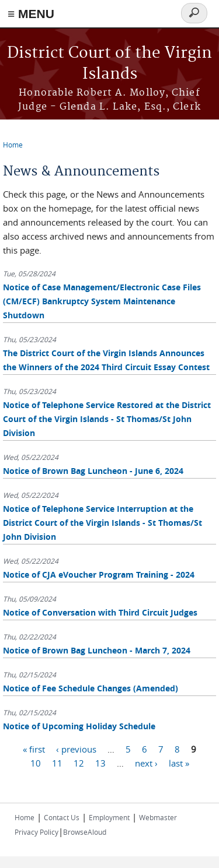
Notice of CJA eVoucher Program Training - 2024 (99, 574)
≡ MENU (31, 14)
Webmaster (158, 817)
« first (34, 749)
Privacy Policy (36, 832)
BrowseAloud (85, 832)
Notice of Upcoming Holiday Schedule (79, 726)
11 (57, 763)
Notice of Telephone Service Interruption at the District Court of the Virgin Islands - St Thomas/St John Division (102, 523)
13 (100, 763)
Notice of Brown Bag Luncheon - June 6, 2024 (93, 471)
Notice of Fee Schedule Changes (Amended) (91, 688)
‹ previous (76, 749)
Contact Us (62, 817)
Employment (109, 817)
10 (36, 763)
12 (79, 763)
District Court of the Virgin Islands (109, 64)
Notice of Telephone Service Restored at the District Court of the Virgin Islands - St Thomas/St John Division (107, 419)
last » (179, 763)
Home (13, 145)
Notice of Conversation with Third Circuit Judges (100, 612)
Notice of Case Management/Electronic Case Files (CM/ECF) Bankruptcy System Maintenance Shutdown (102, 301)
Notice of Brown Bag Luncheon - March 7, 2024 (97, 650)
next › (146, 763)
